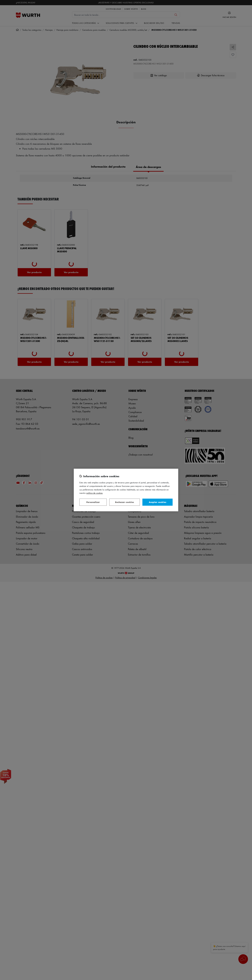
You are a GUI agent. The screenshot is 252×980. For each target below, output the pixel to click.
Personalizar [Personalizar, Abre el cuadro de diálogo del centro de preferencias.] (93, 502)
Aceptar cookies (157, 502)
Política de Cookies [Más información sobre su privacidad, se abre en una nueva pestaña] (94, 493)
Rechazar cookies (124, 502)
